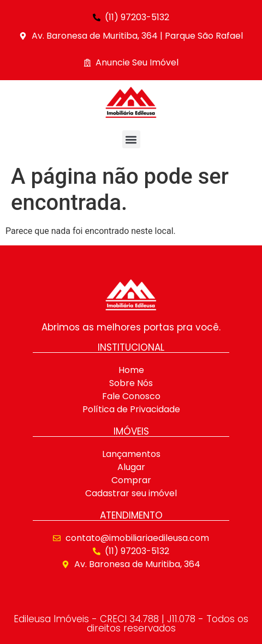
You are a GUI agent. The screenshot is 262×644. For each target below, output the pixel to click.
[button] (131, 139)
